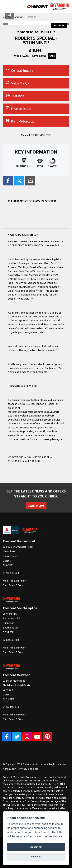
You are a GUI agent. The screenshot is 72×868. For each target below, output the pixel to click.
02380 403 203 (41, 135)
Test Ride (15, 96)
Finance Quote (19, 108)
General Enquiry (19, 70)
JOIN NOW (36, 506)
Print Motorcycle (20, 121)
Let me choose (53, 837)
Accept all (36, 847)
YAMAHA (19, 17)
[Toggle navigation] (2, 7)
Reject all (36, 857)
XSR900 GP (31, 17)
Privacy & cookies (29, 769)
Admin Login (10, 769)
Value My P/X (18, 83)
